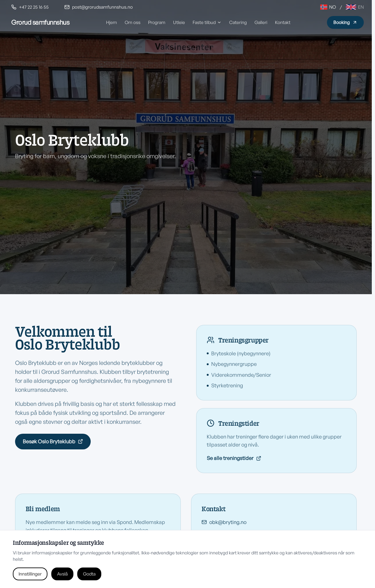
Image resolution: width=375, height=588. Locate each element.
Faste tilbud (207, 22)
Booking (345, 22)
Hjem (112, 22)
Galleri (261, 22)
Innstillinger (30, 574)
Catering (238, 22)
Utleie (179, 22)
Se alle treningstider (234, 458)
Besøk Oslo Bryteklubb (53, 441)
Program (157, 22)
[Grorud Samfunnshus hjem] (40, 22)
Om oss (133, 22)
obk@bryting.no (224, 523)
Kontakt (283, 22)
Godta (89, 574)
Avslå (62, 574)
